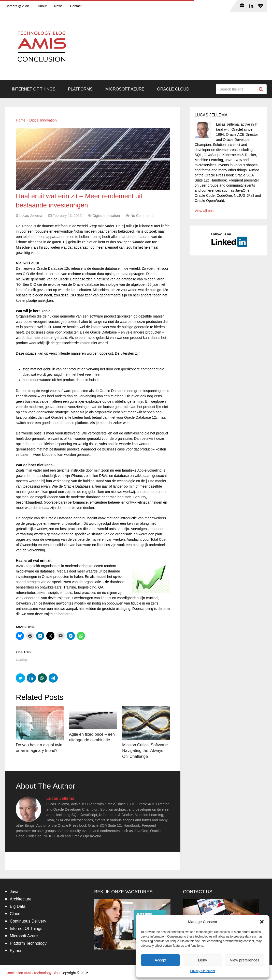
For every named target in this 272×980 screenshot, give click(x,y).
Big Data (17, 906)
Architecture (20, 899)
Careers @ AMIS (18, 6)
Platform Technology (28, 943)
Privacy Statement (202, 971)
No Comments (142, 216)
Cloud (15, 914)
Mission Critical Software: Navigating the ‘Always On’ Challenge (145, 751)
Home (20, 120)
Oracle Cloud (173, 89)
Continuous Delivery (28, 921)
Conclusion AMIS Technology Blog (32, 973)
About (42, 6)
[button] (262, 922)
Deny (202, 960)
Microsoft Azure (125, 89)
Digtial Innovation (43, 120)
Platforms (80, 89)
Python (16, 951)
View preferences (245, 960)
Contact (76, 6)
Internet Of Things (33, 89)
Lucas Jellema (31, 216)
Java (14, 892)
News (58, 6)
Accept (161, 960)
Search (262, 89)
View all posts (205, 211)
